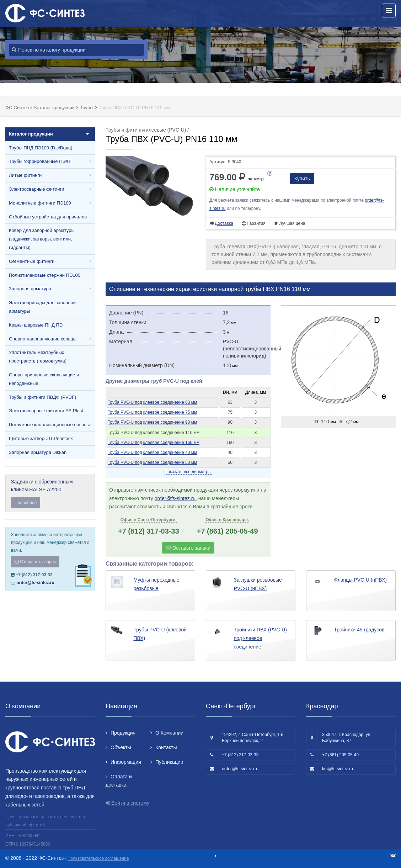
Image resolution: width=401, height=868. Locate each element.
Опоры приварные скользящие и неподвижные (44, 379)
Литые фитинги (25, 175)
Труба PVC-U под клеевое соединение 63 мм (152, 402)
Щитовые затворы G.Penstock (41, 438)
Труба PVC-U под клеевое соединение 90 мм (152, 422)
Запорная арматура (30, 289)
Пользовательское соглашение (98, 858)
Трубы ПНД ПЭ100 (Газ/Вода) (41, 148)
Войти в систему (130, 803)
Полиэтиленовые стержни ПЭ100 (45, 275)
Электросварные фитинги (36, 189)
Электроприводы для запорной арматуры (42, 307)
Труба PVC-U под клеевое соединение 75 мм (152, 412)
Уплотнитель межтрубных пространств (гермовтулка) (38, 357)
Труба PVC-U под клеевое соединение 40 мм (152, 452)
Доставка (224, 223)
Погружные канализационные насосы (49, 425)
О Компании (169, 733)
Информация (126, 762)
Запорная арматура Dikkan (38, 452)
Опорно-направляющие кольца (42, 339)
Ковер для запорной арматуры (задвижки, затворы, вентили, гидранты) (42, 239)
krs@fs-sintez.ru (338, 769)
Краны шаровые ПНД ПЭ (36, 325)
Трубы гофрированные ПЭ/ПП (41, 161)
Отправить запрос (35, 562)
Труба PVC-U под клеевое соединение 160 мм (154, 443)
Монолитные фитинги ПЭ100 (40, 203)
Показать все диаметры (188, 472)
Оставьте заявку (188, 548)
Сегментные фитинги (32, 261)
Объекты (121, 747)
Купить (302, 179)
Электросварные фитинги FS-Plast (46, 411)
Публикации (169, 762)
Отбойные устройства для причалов (48, 217)
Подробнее (26, 503)
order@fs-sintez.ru (35, 583)
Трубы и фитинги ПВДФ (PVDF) (42, 397)
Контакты (166, 747)
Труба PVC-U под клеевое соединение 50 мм (152, 462)
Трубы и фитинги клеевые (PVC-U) (146, 130)
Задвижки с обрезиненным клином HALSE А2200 (50, 494)
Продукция (123, 733)
